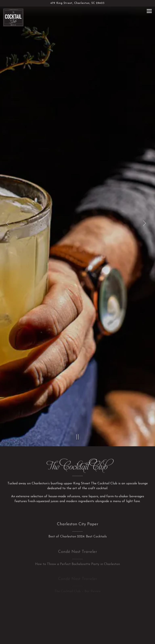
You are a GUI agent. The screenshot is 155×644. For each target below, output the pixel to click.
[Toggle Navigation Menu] (149, 11)
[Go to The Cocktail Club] (77, 3)
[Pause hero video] (78, 406)
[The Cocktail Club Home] (14, 17)
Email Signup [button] (77, 639)
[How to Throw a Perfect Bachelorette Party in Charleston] (77, 527)
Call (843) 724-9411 (77, 629)
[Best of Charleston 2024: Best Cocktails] (77, 500)
